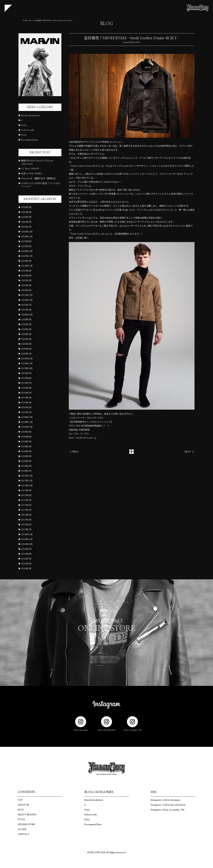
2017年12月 (27, 476)
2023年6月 (26, 271)
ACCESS (22, 829)
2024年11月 (27, 256)
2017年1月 (26, 530)
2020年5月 (26, 334)
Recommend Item (30, 140)
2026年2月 (26, 222)
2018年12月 (27, 417)
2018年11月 (27, 422)
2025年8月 (26, 242)
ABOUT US (23, 805)
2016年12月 (27, 534)
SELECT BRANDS (27, 815)
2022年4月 (26, 285)
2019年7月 (26, 383)
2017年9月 (26, 491)
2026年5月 (26, 207)
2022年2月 (26, 290)
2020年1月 (26, 354)
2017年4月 (26, 515)
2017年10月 (27, 486)
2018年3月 (26, 461)
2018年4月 (26, 456)
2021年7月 (26, 305)
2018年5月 (26, 451)
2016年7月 (26, 559)
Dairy (24, 125)
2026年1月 (26, 227)
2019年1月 (26, 412)
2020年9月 (26, 320)
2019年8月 (26, 378)
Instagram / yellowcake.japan (166, 800)
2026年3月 (26, 217)
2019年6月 (26, 388)
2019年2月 (26, 408)
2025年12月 (27, 232)
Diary (24, 135)
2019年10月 (27, 368)
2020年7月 (26, 325)
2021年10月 (27, 300)
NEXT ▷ (190, 452)
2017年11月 (27, 481)
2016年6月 (26, 564)
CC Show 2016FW (30, 169)
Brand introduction (30, 115)
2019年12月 (27, 359)
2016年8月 (26, 554)
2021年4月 (26, 310)
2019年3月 (26, 403)
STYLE (21, 820)
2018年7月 (26, 442)
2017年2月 (26, 525)
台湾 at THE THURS (32, 174)
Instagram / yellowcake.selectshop (168, 805)
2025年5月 (26, 246)
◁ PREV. (74, 452)
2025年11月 (27, 237)
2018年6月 (26, 447)
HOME (25, 21)
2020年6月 (26, 329)
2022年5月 (26, 281)
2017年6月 (26, 505)
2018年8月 (26, 437)
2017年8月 (26, 495)
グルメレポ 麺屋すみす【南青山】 (39, 178)
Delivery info (28, 130)
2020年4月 (26, 339)
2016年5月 (26, 569)
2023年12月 (27, 266)
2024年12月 (27, 251)
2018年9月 (26, 432)
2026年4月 (26, 212)
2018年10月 (27, 427)
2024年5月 (26, 261)
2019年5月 (26, 393)
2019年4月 (26, 398)
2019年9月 (26, 373)
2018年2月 (26, 466)
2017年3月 (26, 520)
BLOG (31, 21)
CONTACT (24, 834)
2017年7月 (26, 500)
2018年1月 (26, 471)
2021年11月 (27, 295)
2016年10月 (27, 544)
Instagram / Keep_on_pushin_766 (168, 810)
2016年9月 (26, 549)
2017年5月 (26, 510)
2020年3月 (26, 344)
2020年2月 (26, 349)
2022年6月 (26, 276)
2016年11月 (27, 539)
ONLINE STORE (26, 824)
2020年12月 (27, 315)
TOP (20, 800)
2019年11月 (27, 364)
